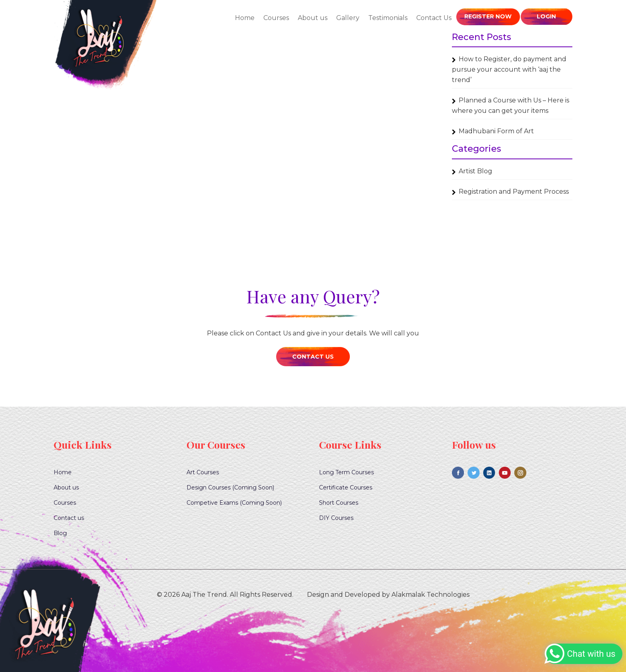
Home (247, 18)
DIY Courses (336, 518)
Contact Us (436, 18)
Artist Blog (476, 171)
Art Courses (203, 472)
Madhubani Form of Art (496, 131)
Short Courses (339, 503)
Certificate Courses (346, 487)
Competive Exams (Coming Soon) (234, 503)
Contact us (69, 518)
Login (546, 16)
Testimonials (390, 18)
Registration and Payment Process (514, 192)
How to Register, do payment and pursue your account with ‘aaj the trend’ (509, 69)
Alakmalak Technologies (430, 595)
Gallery (350, 18)
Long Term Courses (346, 472)
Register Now (489, 16)
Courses (278, 18)
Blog (60, 533)
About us (315, 18)
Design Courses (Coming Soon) (230, 487)
